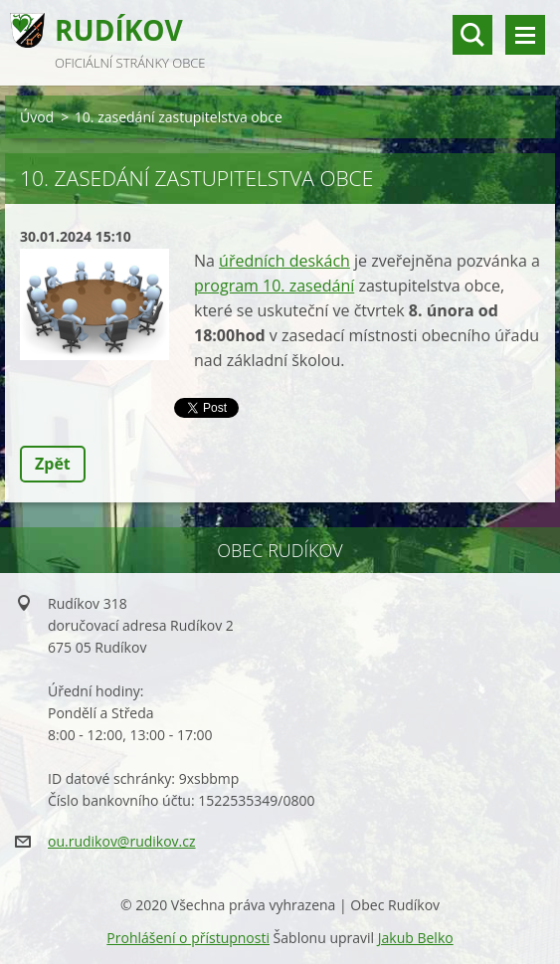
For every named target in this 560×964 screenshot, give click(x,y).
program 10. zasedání (274, 286)
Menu (525, 35)
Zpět (53, 464)
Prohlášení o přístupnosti (188, 938)
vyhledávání (472, 35)
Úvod (37, 117)
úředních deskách (284, 261)
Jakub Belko (416, 938)
